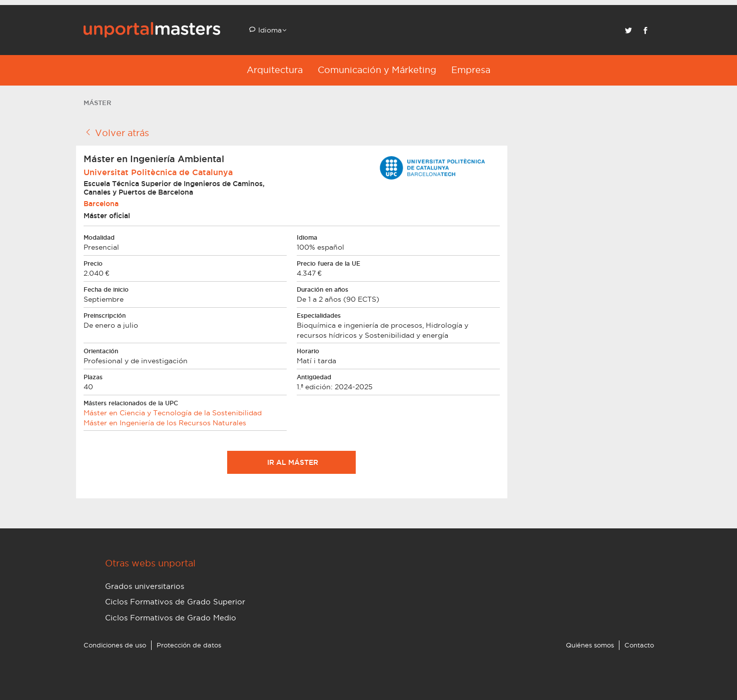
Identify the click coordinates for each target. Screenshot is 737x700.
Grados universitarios (145, 586)
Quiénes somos (590, 645)
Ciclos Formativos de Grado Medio (171, 618)
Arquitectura (275, 70)
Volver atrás (116, 133)
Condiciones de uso (115, 645)
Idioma (269, 30)
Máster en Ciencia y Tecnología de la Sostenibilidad (173, 413)
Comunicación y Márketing (377, 70)
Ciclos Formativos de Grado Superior (175, 602)
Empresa (471, 70)
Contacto (639, 645)
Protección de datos (189, 645)
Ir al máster (292, 462)
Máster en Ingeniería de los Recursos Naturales (165, 423)
